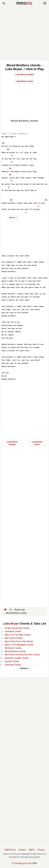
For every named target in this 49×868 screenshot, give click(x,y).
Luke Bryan (11, 624)
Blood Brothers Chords (15, 651)
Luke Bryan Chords (24, 75)
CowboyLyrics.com (23, 863)
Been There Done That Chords (19, 641)
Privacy (41, 850)
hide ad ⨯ (13, 218)
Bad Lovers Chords (14, 638)
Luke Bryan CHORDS (12, 443)
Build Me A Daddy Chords (17, 658)
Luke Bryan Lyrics (25, 81)
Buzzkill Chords (12, 661)
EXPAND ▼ (24, 668)
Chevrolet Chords (13, 665)
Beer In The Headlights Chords (19, 645)
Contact (22, 850)
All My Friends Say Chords (17, 628)
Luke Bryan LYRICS (37, 443)
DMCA (32, 850)
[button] (4, 3)
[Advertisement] (24, 32)
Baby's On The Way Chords (18, 635)
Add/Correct (10, 850)
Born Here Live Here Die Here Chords (22, 655)
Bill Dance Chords (13, 648)
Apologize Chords (13, 631)
